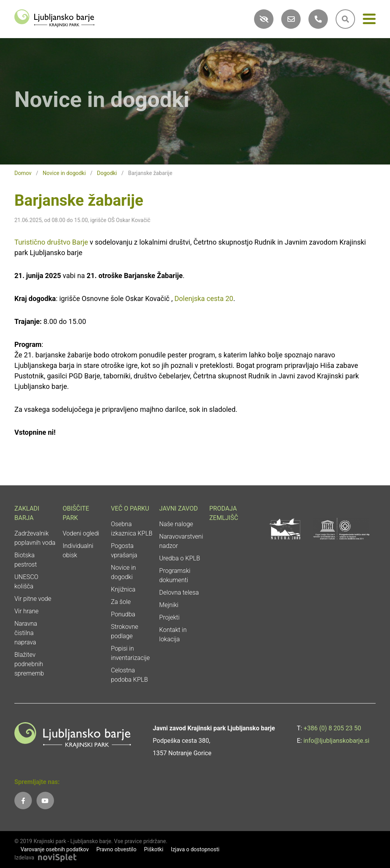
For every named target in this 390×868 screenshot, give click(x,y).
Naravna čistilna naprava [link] (26, 633)
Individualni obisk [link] (78, 550)
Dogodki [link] (107, 173)
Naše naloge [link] (176, 524)
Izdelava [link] (24, 857)
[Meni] (369, 20)
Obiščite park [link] (76, 513)
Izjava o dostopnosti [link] (195, 849)
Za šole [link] (121, 602)
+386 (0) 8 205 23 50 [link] (333, 728)
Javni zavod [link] (178, 508)
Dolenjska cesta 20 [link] (204, 298)
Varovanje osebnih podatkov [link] (55, 849)
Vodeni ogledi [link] (81, 533)
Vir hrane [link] (26, 611)
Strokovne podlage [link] (125, 631)
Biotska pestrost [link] (26, 560)
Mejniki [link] (169, 605)
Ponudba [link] (123, 614)
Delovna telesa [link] (179, 592)
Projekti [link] (170, 617)
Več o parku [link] (130, 508)
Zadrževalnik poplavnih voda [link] (35, 538)
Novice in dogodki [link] (64, 173)
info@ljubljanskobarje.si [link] (336, 741)
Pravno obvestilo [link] (116, 849)
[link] (54, 18)
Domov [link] (23, 173)
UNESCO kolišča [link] (26, 582)
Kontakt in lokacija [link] (173, 634)
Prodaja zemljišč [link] (224, 513)
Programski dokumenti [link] (175, 575)
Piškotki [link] (154, 849)
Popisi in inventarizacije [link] (131, 653)
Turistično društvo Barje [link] (51, 242)
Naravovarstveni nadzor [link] (181, 541)
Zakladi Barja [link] (27, 513)
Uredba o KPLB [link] (180, 558)
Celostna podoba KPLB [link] (130, 675)
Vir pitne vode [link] (33, 599)
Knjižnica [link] (123, 589)
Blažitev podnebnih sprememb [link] (29, 664)
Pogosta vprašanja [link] (124, 550)
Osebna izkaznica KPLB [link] (132, 529)
